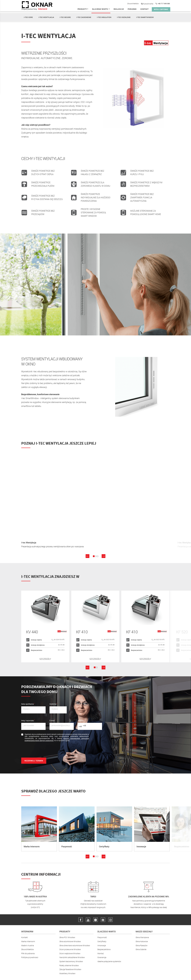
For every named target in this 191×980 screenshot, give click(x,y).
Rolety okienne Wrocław (69, 965)
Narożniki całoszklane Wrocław (72, 957)
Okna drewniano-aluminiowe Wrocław (75, 945)
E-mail (52, 720)
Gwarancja (102, 957)
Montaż (101, 953)
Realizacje (119, 9)
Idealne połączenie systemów (109, 961)
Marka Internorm (28, 941)
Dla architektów (133, 4)
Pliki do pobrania (28, 953)
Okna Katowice (142, 941)
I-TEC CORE (28, 17)
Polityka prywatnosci (30, 957)
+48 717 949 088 (164, 4)
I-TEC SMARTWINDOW (145, 17)
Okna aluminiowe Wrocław (70, 941)
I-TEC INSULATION (104, 17)
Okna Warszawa (142, 937)
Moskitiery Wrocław (67, 973)
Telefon (81, 720)
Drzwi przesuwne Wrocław (70, 949)
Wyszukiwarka (147, 4)
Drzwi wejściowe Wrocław (70, 953)
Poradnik (132, 9)
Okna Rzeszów (142, 945)
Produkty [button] (83, 9)
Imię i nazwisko (28, 720)
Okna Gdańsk (141, 949)
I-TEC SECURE (65, 17)
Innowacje (102, 945)
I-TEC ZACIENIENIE (84, 17)
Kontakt (144, 9)
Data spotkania (28, 703)
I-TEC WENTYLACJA (46, 17)
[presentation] (41, 750)
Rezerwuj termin (34, 760)
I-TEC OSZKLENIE (124, 17)
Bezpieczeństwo (104, 949)
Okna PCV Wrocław (67, 937)
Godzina (53, 703)
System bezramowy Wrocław (71, 961)
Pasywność (102, 937)
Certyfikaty (102, 941)
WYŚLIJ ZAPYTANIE (161, 9)
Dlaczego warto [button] (101, 9)
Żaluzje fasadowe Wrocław (70, 969)
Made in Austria (28, 945)
